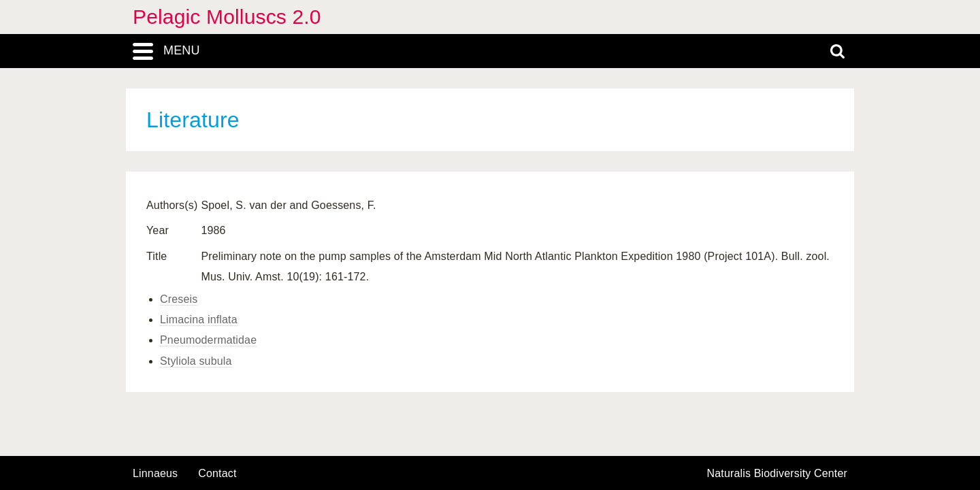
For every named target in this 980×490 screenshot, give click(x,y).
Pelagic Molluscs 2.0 (227, 17)
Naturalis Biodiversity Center (778, 474)
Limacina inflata (199, 320)
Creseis (179, 299)
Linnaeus (155, 474)
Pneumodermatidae (208, 340)
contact (217, 473)
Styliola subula (196, 361)
